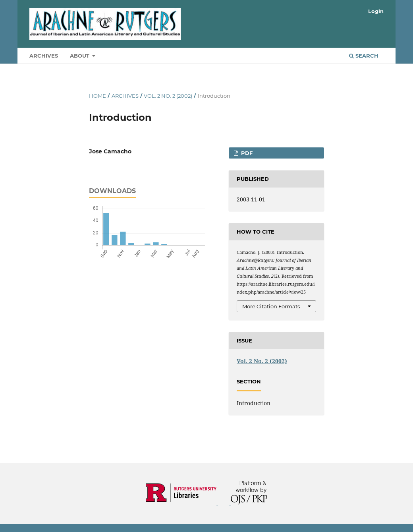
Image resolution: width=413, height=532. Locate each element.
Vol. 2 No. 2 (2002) (168, 96)
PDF (246, 153)
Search (364, 56)
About (80, 56)
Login (376, 11)
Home (97, 96)
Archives (44, 56)
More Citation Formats (271, 306)
